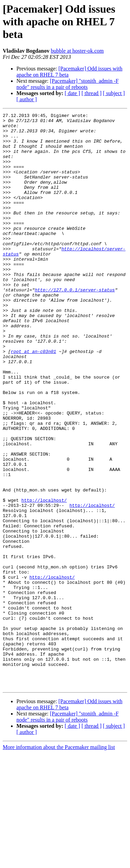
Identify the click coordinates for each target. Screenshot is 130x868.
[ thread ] (92, 93)
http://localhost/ (44, 578)
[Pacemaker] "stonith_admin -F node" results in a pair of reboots (68, 84)
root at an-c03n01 (33, 399)
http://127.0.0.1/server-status (75, 326)
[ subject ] (114, 93)
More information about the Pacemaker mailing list (59, 862)
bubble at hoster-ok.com (77, 51)
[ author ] (27, 99)
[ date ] (72, 93)
